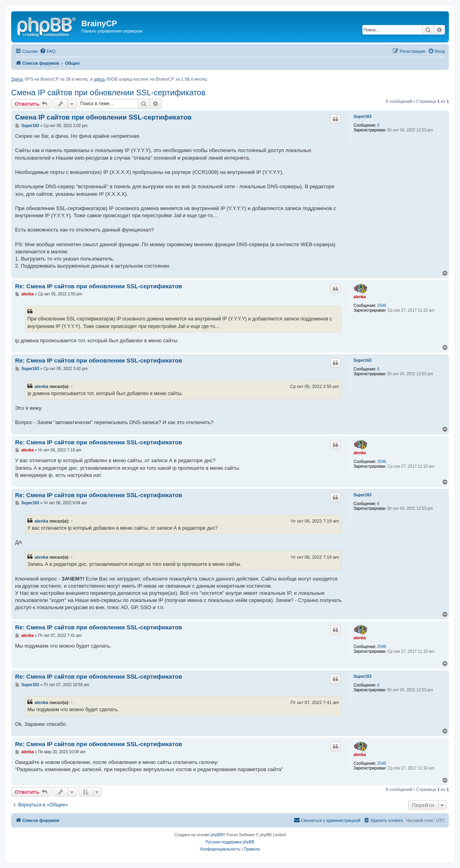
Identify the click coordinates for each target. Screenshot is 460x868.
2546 (382, 306)
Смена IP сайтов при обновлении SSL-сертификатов (108, 93)
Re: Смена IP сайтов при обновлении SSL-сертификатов (99, 286)
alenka (360, 297)
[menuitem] (48, 51)
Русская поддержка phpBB (230, 842)
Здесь (17, 79)
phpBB (217, 835)
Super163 (363, 117)
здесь (99, 79)
